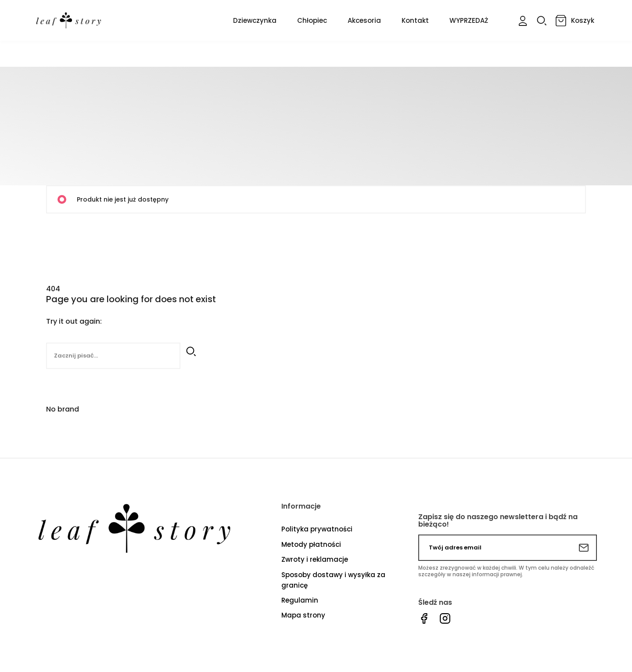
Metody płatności (311, 544)
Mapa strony (303, 615)
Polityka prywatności (317, 529)
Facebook (424, 618)
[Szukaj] (113, 356)
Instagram (445, 618)
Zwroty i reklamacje (315, 559)
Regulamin (300, 600)
